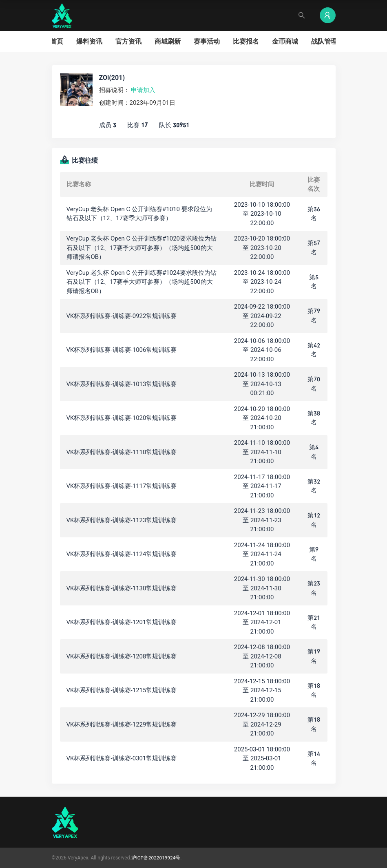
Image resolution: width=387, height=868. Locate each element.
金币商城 (285, 41)
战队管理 (324, 41)
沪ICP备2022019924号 (156, 858)
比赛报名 (246, 41)
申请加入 (143, 90)
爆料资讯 (89, 41)
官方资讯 (128, 41)
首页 (57, 41)
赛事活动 (207, 41)
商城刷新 (168, 41)
